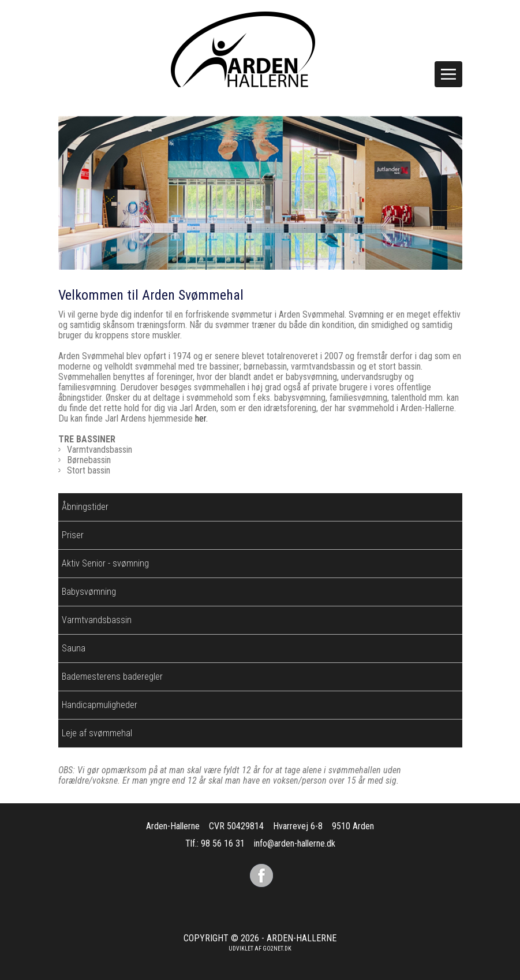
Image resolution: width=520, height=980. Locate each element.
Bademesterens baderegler (112, 677)
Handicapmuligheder (100, 705)
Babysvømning (89, 592)
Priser (73, 535)
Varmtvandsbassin (97, 620)
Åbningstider (85, 507)
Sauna (74, 648)
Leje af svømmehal (97, 733)
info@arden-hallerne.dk (295, 843)
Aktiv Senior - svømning (105, 563)
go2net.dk (277, 949)
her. (201, 418)
